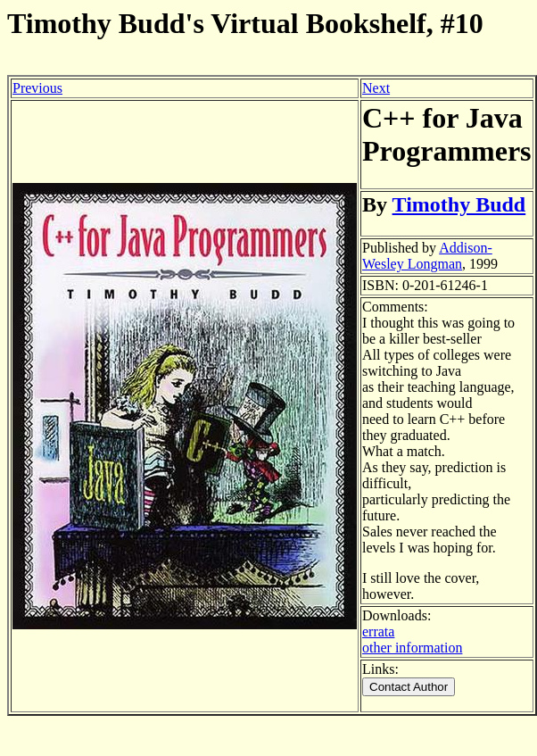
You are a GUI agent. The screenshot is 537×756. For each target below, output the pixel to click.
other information (412, 648)
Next (376, 88)
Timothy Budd (459, 204)
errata (378, 631)
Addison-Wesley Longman (427, 256)
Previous (37, 88)
